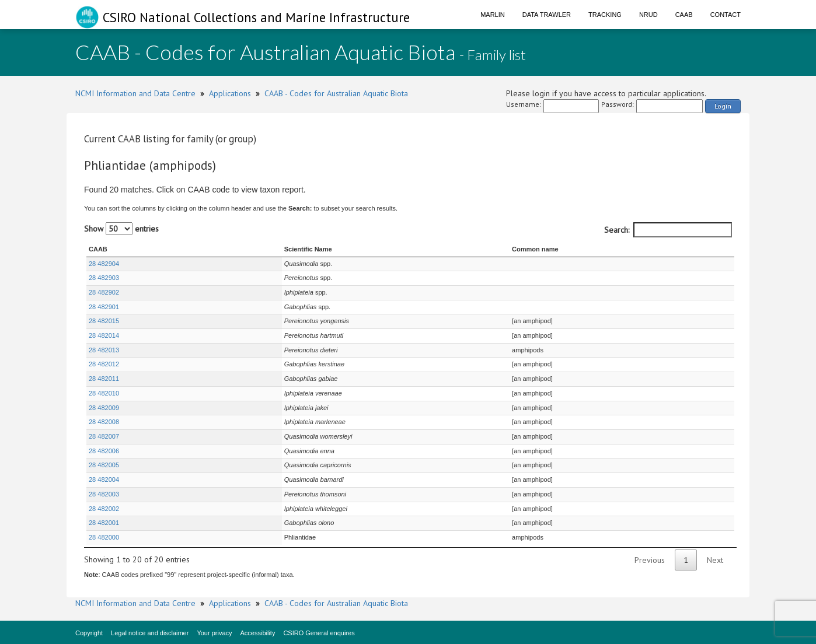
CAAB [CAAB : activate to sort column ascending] (98, 249)
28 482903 (104, 278)
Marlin (493, 15)
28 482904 (104, 264)
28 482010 (104, 393)
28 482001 (104, 523)
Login (723, 106)
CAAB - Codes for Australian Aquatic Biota (336, 93)
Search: (668, 230)
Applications (230, 93)
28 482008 (104, 422)
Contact (726, 15)
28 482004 (104, 480)
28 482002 (104, 509)
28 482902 (104, 292)
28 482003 (104, 494)
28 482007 (104, 436)
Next (715, 560)
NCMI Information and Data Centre (135, 93)
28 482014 (104, 335)
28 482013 (104, 350)
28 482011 (104, 379)
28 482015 (104, 321)
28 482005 (104, 465)
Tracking (605, 15)
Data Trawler (547, 15)
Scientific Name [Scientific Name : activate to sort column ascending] (253, 249)
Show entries (121, 229)
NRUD (648, 15)
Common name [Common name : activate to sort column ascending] (524, 249)
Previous (650, 560)
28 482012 (104, 364)
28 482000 (104, 537)
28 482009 (104, 408)
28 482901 (104, 307)
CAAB (684, 15)
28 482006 (104, 451)
